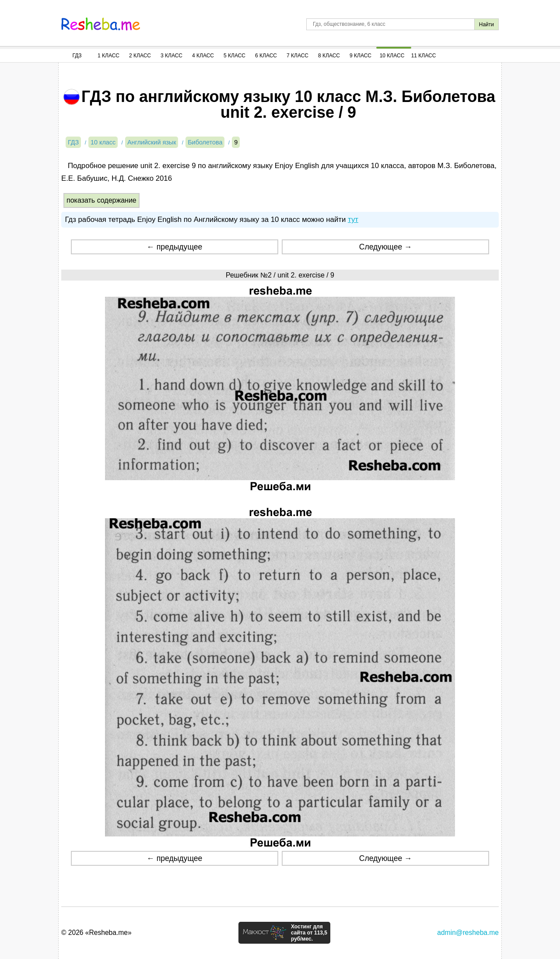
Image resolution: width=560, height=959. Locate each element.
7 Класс (297, 56)
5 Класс (234, 56)
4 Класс (203, 56)
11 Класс (424, 56)
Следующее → (386, 247)
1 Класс (108, 56)
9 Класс (360, 56)
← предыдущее (174, 247)
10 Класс (392, 56)
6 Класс (266, 56)
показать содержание (101, 200)
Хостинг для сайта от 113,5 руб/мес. (309, 933)
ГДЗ (77, 56)
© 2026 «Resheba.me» (96, 933)
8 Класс (329, 56)
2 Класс (140, 56)
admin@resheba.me (468, 933)
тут (353, 220)
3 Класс (171, 56)
